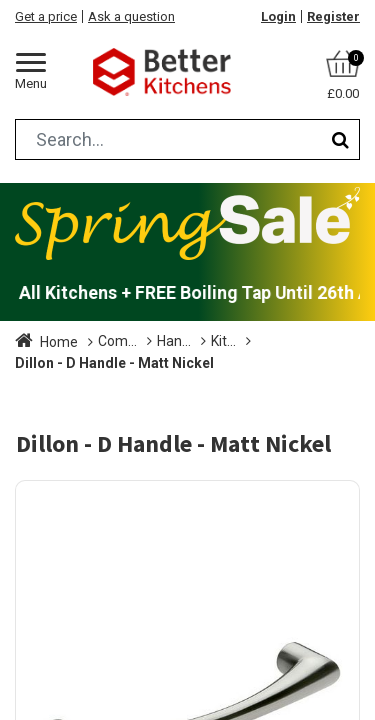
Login (278, 16)
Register (333, 16)
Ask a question (131, 16)
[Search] (340, 139)
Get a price (46, 16)
